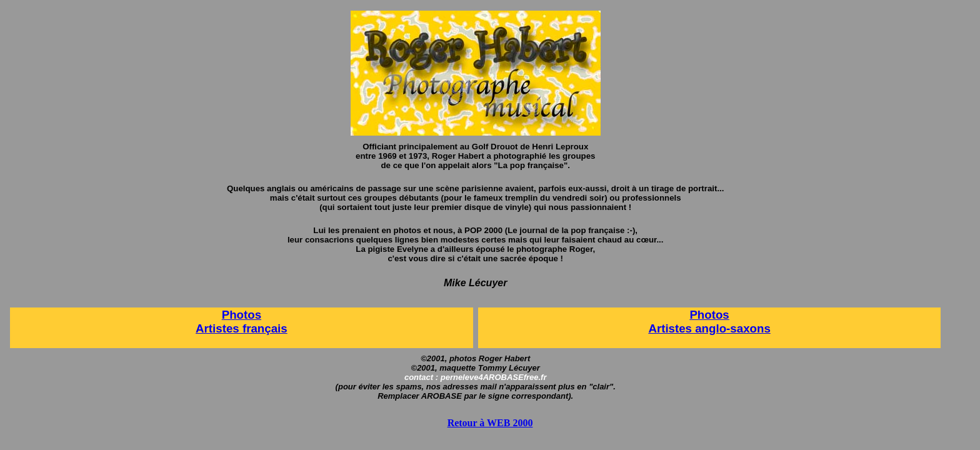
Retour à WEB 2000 (490, 423)
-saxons (748, 328)
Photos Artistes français (242, 322)
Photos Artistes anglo (688, 322)
